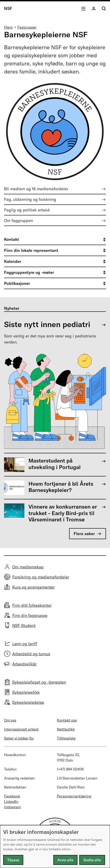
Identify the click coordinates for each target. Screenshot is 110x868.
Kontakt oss (67, 720)
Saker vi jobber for (19, 738)
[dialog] (55, 847)
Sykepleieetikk (26, 692)
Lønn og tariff (25, 644)
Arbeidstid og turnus (31, 654)
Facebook (12, 796)
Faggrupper (27, 27)
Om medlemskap (28, 567)
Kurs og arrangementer (33, 587)
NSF (8, 8)
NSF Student (24, 626)
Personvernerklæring (74, 796)
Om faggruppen (19, 220)
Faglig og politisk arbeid (27, 210)
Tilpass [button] (13, 860)
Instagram (12, 807)
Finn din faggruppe (30, 615)
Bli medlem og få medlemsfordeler (36, 189)
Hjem (8, 27)
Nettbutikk (66, 729)
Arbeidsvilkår (24, 664)
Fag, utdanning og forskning (30, 199)
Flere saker (84, 534)
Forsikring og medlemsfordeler (41, 577)
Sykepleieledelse (28, 702)
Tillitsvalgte (66, 738)
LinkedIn (11, 802)
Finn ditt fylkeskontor (32, 605)
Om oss (10, 720)
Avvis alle (65, 860)
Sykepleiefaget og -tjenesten (39, 682)
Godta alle (92, 860)
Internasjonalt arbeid (21, 729)
